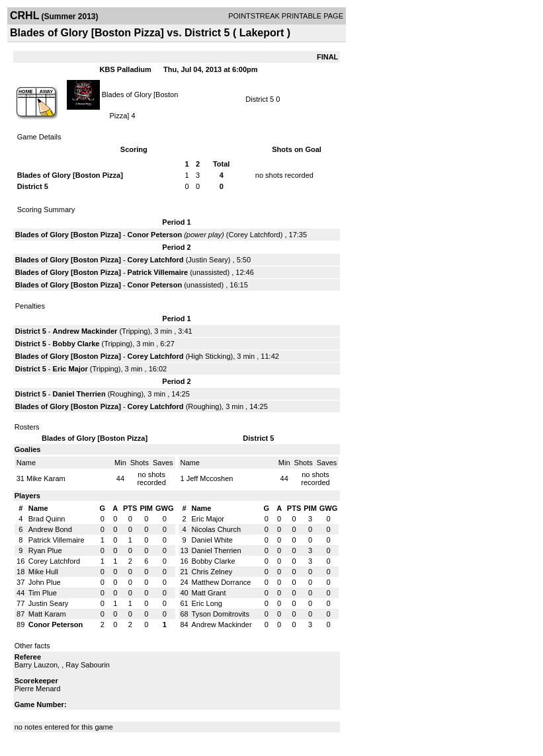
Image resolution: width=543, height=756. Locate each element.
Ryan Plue (45, 550)
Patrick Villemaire (158, 272)
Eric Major (70, 369)
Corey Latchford (254, 235)
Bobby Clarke (76, 344)
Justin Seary (208, 260)
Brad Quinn (47, 519)
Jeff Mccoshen (210, 478)
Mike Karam (46, 478)
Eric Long (207, 603)
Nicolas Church (217, 529)
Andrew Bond (50, 529)
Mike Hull (43, 572)
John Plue (45, 582)
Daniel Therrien (79, 394)
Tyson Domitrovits (221, 614)
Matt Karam (47, 614)
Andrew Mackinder (85, 331)
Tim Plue (43, 593)
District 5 (260, 99)
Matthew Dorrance (222, 582)
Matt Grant (209, 593)
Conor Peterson (155, 235)
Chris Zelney (212, 572)
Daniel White (212, 540)
